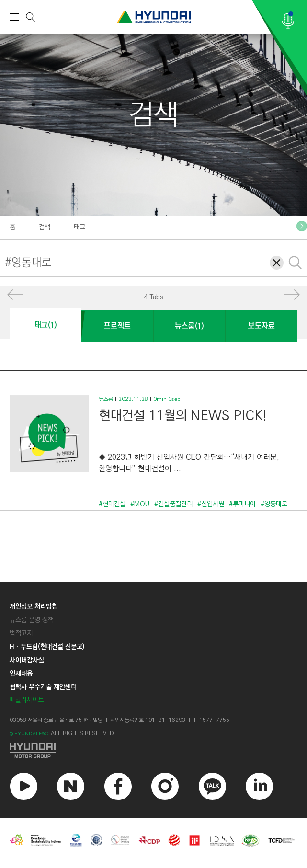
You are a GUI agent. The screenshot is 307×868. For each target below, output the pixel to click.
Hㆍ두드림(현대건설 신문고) (47, 647)
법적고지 (21, 633)
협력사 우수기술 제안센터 (43, 687)
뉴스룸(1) (189, 326)
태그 (80, 227)
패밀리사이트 (27, 700)
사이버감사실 (27, 660)
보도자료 (262, 326)
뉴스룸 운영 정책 (32, 620)
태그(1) (45, 325)
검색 (45, 227)
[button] (15, 297)
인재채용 (21, 674)
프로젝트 (117, 326)
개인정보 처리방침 (34, 606)
